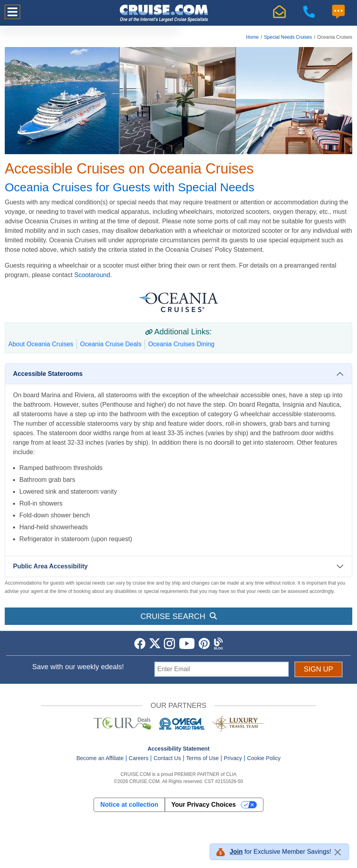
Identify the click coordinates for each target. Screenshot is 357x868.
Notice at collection (129, 805)
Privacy (233, 758)
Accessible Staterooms (48, 374)
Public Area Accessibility (50, 566)
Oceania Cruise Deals (111, 344)
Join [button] (236, 852)
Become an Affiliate (100, 758)
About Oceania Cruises (41, 344)
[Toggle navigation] (12, 12)
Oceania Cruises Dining (181, 344)
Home (252, 37)
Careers (139, 758)
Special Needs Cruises (288, 37)
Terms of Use (202, 758)
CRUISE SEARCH (178, 616)
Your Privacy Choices (204, 805)
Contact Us (167, 758)
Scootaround (92, 275)
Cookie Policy (264, 758)
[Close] (338, 852)
